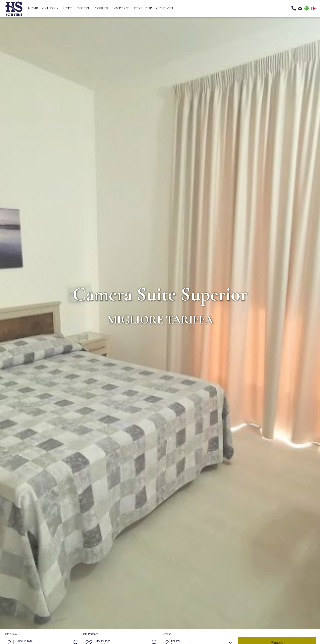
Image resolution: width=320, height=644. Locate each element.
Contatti (165, 8)
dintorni (121, 8)
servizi (83, 8)
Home (33, 8)
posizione (143, 8)
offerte (101, 8)
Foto (68, 8)
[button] (50, 8)
